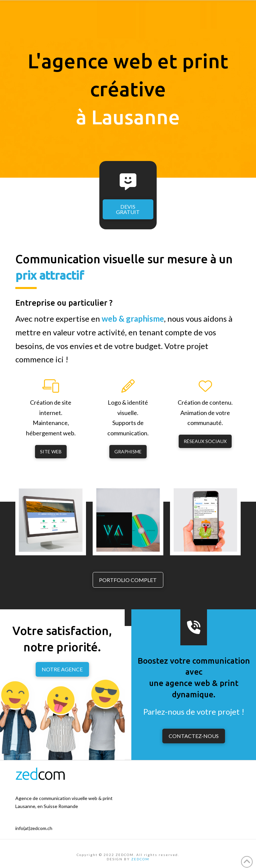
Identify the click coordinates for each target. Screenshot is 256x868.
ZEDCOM (140, 859)
